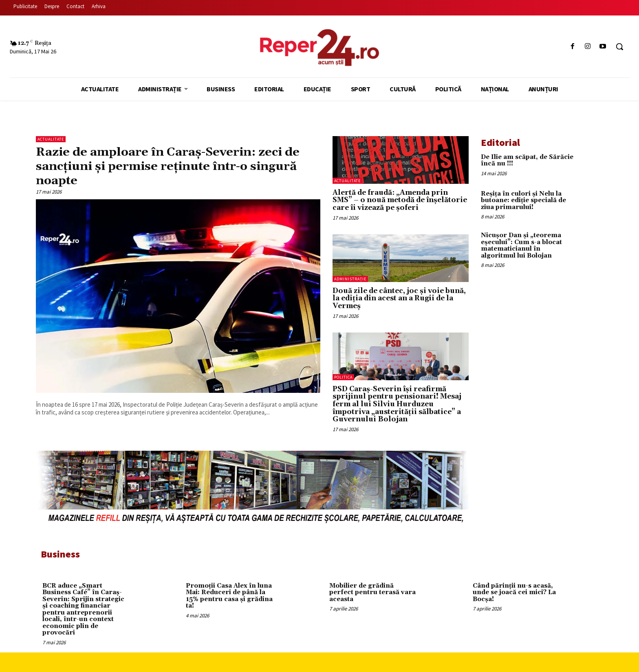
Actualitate (51, 139)
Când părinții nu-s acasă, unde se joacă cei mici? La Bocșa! (514, 593)
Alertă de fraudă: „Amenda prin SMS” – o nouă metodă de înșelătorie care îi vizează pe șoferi (400, 200)
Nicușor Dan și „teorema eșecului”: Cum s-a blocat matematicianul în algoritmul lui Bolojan (521, 246)
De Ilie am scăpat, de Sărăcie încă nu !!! (527, 161)
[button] (619, 46)
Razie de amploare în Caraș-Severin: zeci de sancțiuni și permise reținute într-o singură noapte (174, 166)
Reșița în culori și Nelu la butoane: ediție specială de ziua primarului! (523, 200)
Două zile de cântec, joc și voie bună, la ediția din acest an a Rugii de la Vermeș (399, 299)
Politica (343, 377)
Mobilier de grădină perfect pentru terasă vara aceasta (372, 593)
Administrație (350, 279)
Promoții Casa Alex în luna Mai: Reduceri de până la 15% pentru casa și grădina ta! (229, 596)
